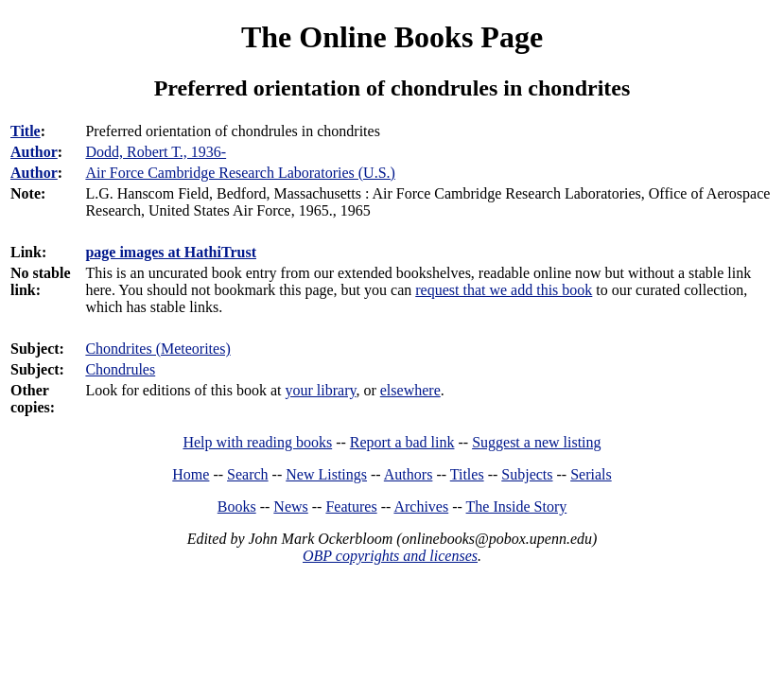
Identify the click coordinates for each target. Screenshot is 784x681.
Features (351, 506)
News (290, 506)
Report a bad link (402, 442)
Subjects (527, 474)
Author (34, 152)
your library (321, 390)
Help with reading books (257, 442)
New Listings (326, 474)
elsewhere (410, 390)
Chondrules (120, 369)
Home (191, 474)
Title (26, 131)
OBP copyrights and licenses (390, 556)
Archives (421, 506)
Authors (409, 474)
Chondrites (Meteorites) (157, 349)
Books (237, 506)
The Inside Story (517, 506)
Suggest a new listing (536, 442)
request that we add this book (504, 290)
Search (248, 474)
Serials (591, 474)
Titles (467, 474)
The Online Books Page (392, 37)
